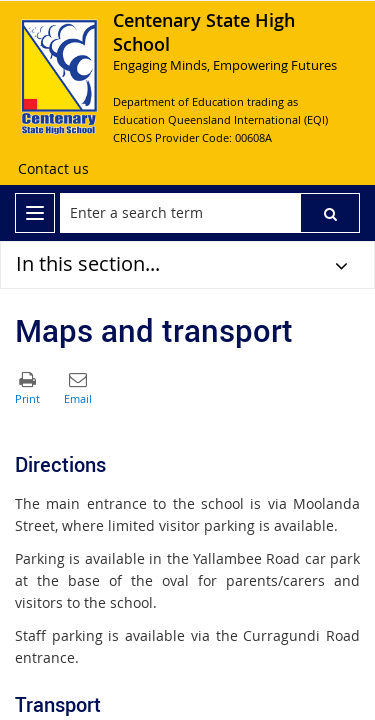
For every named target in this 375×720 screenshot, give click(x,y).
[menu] (35, 213)
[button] (330, 213)
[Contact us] (53, 169)
